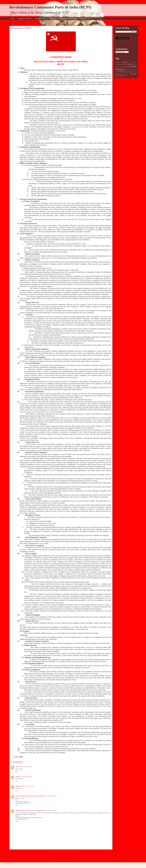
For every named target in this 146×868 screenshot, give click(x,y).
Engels (130, 64)
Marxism (120, 69)
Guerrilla (121, 67)
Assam (117, 62)
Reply (17, 771)
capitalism (134, 62)
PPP (117, 72)
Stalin (117, 76)
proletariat (130, 72)
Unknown (18, 767)
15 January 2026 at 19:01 (51, 796)
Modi (135, 70)
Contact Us (83, 19)
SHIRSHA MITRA (20, 786)
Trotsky (122, 76)
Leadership (53, 19)
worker (126, 76)
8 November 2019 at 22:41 (26, 767)
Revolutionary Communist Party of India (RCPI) (50, 7)
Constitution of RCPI (40, 19)
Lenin (129, 67)
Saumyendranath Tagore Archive (68, 19)
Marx (134, 66)
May (132, 70)
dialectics (124, 64)
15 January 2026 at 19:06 (51, 810)
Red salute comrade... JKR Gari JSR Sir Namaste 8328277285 (30, 796)
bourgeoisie (125, 62)
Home (13, 19)
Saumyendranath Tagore (122, 74)
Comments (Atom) (64, 858)
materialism (128, 70)
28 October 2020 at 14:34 (26, 776)
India (125, 67)
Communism (119, 64)
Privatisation (122, 72)
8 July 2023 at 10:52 (30, 786)
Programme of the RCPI (25, 19)
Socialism (133, 74)
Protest (135, 72)
